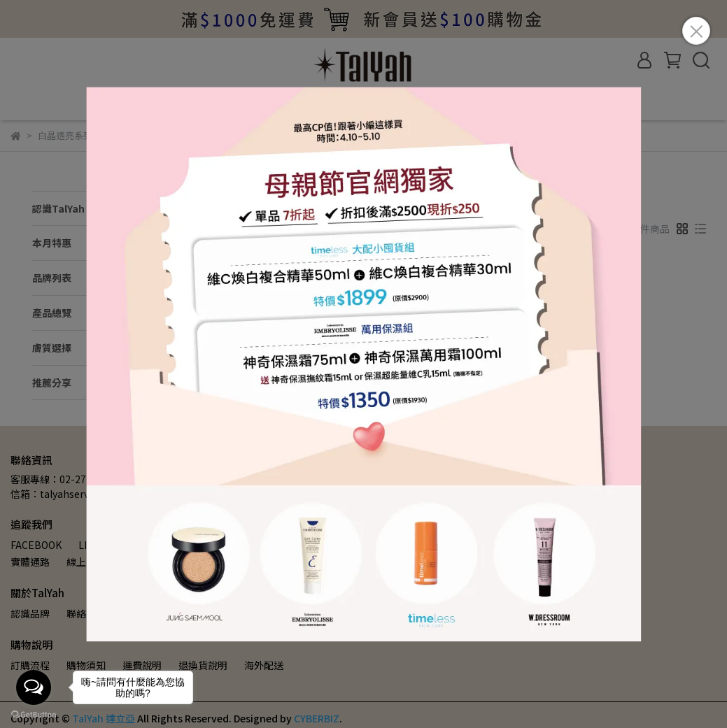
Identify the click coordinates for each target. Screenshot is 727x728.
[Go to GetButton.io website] (34, 714)
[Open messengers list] (34, 687)
